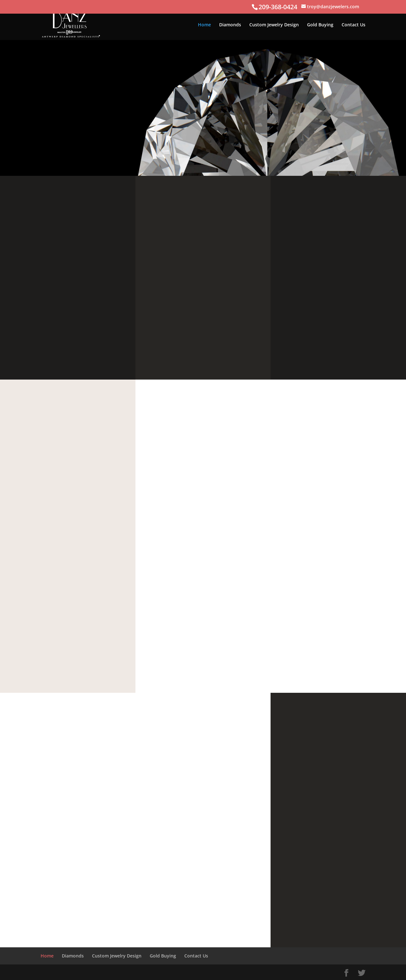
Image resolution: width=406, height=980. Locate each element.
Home (204, 25)
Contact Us (354, 25)
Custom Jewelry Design (274, 25)
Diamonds (230, 25)
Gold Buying (320, 25)
